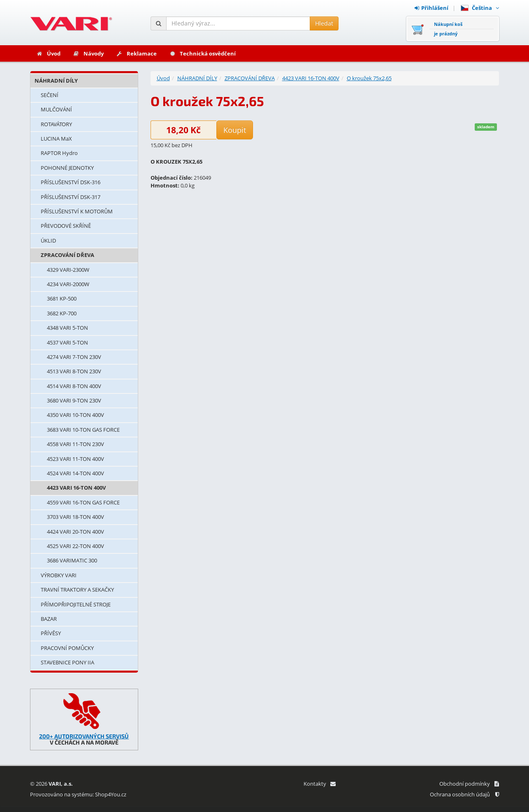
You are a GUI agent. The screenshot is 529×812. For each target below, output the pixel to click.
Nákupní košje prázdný (448, 29)
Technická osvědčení (202, 53)
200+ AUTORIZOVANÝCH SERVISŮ (84, 736)
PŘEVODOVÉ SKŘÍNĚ (66, 226)
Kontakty (319, 784)
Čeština (480, 8)
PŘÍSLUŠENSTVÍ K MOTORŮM (77, 211)
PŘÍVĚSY (51, 633)
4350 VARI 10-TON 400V (75, 415)
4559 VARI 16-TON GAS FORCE (83, 502)
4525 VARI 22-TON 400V (75, 546)
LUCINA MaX (56, 139)
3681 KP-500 (62, 298)
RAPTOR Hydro (59, 153)
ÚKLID (48, 241)
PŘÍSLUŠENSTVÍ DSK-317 (71, 197)
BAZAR (49, 619)
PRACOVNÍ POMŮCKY (67, 648)
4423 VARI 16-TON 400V (76, 488)
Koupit (235, 130)
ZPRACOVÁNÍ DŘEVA (67, 255)
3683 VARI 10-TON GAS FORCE (83, 430)
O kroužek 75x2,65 (369, 78)
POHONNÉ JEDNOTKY (67, 168)
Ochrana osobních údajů (464, 794)
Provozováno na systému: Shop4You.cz (78, 794)
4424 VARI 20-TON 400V (75, 532)
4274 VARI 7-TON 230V (74, 357)
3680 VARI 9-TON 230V (74, 400)
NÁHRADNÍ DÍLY (56, 81)
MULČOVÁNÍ (56, 109)
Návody (88, 53)
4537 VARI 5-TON (67, 342)
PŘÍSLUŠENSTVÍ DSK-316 (71, 182)
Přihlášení (432, 8)
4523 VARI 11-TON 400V (75, 459)
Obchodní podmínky (469, 784)
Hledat (324, 23)
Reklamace (136, 53)
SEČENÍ (50, 95)
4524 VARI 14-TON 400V (75, 473)
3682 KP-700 (62, 313)
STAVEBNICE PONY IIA (67, 662)
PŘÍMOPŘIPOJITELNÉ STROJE (76, 604)
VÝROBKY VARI (59, 575)
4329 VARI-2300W (68, 270)
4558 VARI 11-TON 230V (75, 444)
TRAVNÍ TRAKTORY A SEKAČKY (77, 590)
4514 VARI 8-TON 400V (74, 386)
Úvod (48, 53)
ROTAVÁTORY (56, 124)
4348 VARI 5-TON (67, 328)
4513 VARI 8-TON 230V (74, 371)
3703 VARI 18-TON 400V (75, 517)
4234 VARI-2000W (68, 284)
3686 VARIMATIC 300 (72, 560)
